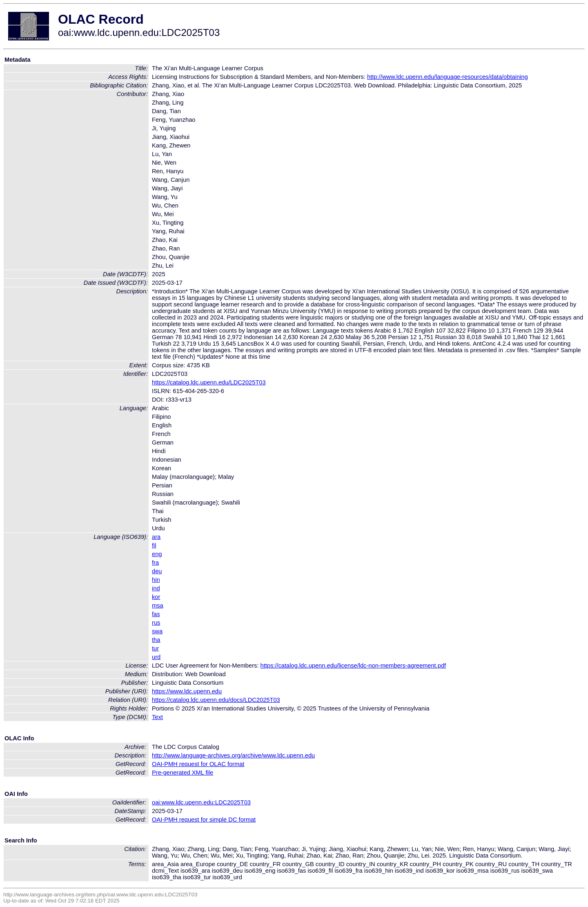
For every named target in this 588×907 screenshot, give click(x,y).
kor (156, 597)
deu (157, 571)
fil (154, 545)
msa (158, 605)
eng (157, 554)
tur (155, 648)
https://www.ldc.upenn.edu (187, 691)
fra (155, 563)
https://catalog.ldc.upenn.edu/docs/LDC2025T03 (216, 700)
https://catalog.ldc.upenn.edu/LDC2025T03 (209, 382)
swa (157, 631)
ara (156, 537)
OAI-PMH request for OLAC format (198, 764)
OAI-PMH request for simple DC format (204, 820)
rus (156, 623)
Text (157, 717)
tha (156, 640)
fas (156, 614)
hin (156, 580)
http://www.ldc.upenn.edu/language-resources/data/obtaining (448, 77)
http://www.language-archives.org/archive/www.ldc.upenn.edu (233, 755)
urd (156, 657)
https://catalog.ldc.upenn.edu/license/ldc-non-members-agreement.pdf (353, 666)
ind (156, 588)
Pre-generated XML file (183, 773)
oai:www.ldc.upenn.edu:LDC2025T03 (201, 802)
